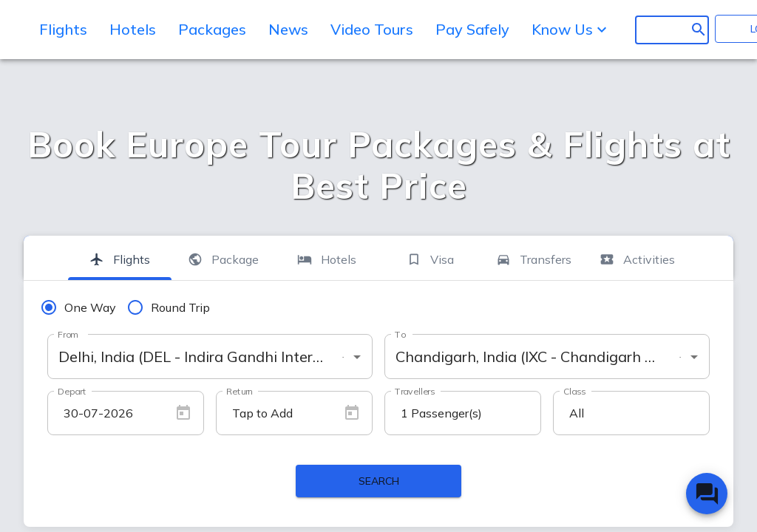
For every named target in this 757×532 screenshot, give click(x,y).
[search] (660, 30)
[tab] (120, 258)
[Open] (357, 357)
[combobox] (210, 357)
